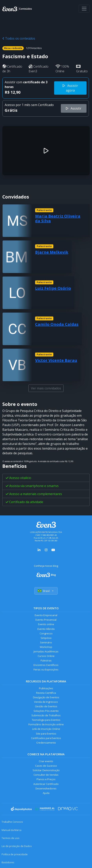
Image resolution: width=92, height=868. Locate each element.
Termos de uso (10, 838)
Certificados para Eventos (46, 738)
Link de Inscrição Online (46, 729)
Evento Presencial (46, 620)
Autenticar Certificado (46, 784)
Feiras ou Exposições (46, 669)
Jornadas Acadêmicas (46, 651)
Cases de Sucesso (46, 766)
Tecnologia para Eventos (46, 720)
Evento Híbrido (46, 629)
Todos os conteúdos (19, 38)
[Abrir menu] (84, 9)
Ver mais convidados (46, 388)
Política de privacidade (15, 854)
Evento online (46, 624)
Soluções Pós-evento (46, 711)
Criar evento (46, 761)
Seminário (46, 642)
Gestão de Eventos (46, 706)
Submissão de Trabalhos (46, 715)
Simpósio (46, 638)
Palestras (46, 660)
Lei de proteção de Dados (17, 846)
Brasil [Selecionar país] (46, 591)
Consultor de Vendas (46, 775)
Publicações (46, 688)
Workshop (46, 647)
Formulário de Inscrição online (46, 724)
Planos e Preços (46, 779)
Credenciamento (46, 743)
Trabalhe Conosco (12, 822)
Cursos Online (46, 656)
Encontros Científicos (46, 665)
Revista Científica (46, 693)
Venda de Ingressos (46, 702)
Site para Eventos (46, 734)
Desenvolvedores (46, 788)
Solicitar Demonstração (46, 770)
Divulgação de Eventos (46, 697)
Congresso (46, 633)
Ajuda (46, 793)
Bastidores (8, 862)
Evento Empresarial (46, 615)
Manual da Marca (11, 830)
